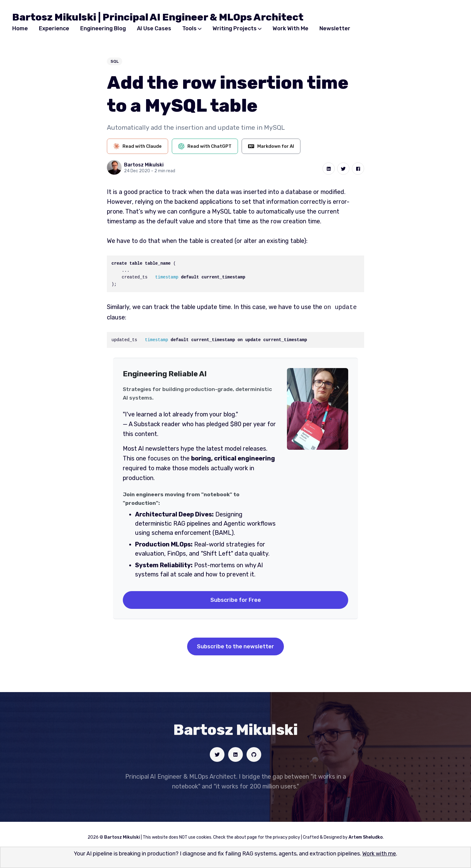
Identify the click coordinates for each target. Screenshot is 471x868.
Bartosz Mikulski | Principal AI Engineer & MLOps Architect (158, 17)
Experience (54, 28)
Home (20, 28)
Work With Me (290, 28)
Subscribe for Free (236, 599)
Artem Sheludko (366, 837)
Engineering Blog (103, 28)
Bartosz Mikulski (144, 165)
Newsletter (335, 28)
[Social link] (217, 754)
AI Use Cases (154, 28)
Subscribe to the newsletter (235, 646)
